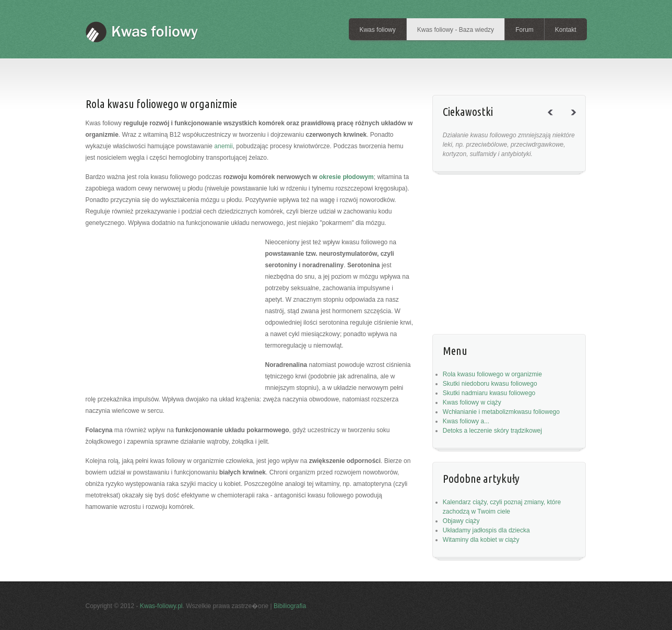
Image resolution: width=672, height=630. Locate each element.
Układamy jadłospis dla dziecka (486, 530)
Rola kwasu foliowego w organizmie (492, 374)
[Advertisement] (278, 70)
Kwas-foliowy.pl (161, 606)
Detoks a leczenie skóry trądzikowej (492, 431)
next (577, 121)
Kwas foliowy (377, 30)
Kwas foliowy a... (466, 421)
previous (555, 121)
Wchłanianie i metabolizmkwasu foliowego (501, 412)
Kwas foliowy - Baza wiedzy (456, 30)
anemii (223, 146)
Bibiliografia (290, 606)
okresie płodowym (346, 177)
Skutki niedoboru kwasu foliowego (490, 384)
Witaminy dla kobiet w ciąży (481, 540)
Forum (524, 30)
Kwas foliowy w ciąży (472, 402)
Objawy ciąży (461, 521)
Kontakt (566, 30)
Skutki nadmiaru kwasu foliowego (489, 393)
